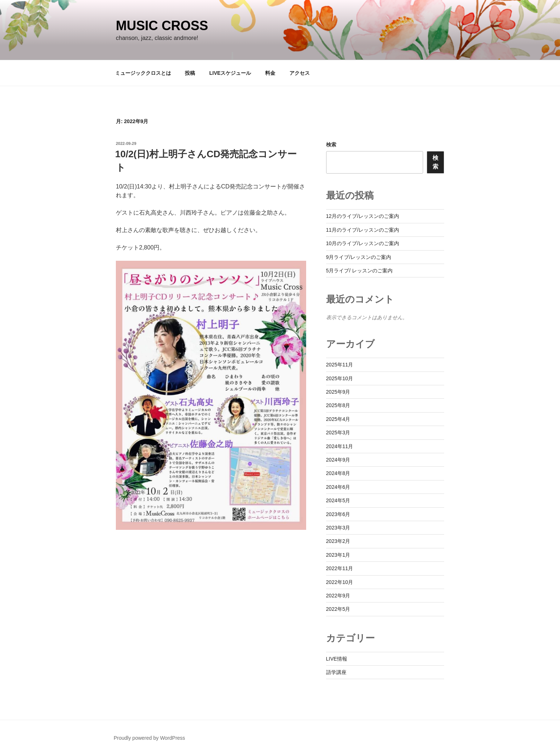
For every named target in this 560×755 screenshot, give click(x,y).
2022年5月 (338, 609)
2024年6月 (338, 487)
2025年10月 (340, 378)
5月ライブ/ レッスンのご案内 (360, 271)
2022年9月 (338, 596)
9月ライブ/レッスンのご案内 (359, 257)
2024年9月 (338, 460)
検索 (331, 145)
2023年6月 (338, 514)
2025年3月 (338, 433)
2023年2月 (338, 541)
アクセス (300, 73)
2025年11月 (340, 365)
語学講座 (336, 672)
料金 (270, 73)
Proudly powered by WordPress (149, 738)
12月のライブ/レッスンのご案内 (363, 216)
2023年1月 (338, 555)
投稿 (190, 73)
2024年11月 (340, 446)
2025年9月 (338, 392)
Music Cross (162, 26)
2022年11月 (340, 568)
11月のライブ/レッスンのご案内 (363, 230)
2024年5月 (338, 500)
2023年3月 (338, 528)
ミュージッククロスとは (143, 73)
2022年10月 (340, 582)
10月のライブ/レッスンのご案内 (363, 243)
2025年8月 (338, 405)
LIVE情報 (337, 659)
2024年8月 (338, 473)
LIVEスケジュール (230, 73)
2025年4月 (338, 419)
